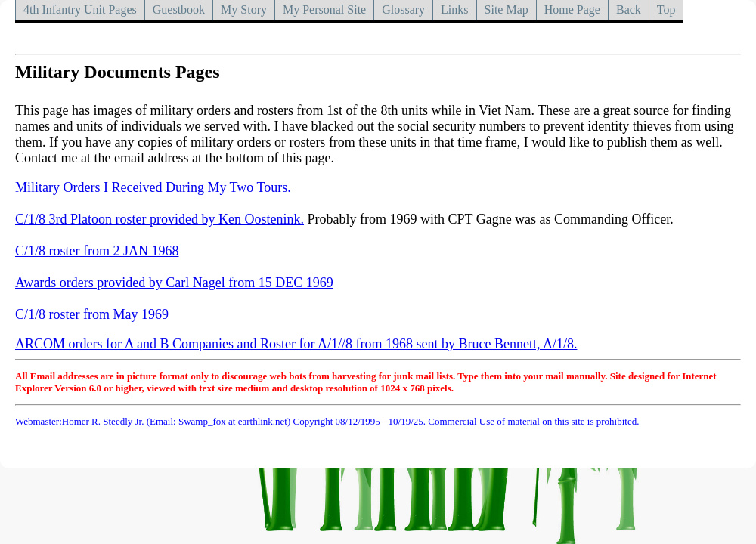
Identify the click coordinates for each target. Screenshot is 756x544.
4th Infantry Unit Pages (80, 9)
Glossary (403, 9)
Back (629, 9)
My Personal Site (324, 9)
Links (454, 9)
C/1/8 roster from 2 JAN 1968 (97, 251)
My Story (244, 9)
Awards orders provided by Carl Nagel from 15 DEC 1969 (174, 283)
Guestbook (179, 9)
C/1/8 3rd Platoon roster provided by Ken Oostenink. (160, 219)
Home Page (572, 9)
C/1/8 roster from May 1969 (92, 314)
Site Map (507, 9)
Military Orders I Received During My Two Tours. (153, 187)
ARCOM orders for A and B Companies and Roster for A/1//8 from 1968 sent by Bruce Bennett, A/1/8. (296, 344)
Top (666, 9)
